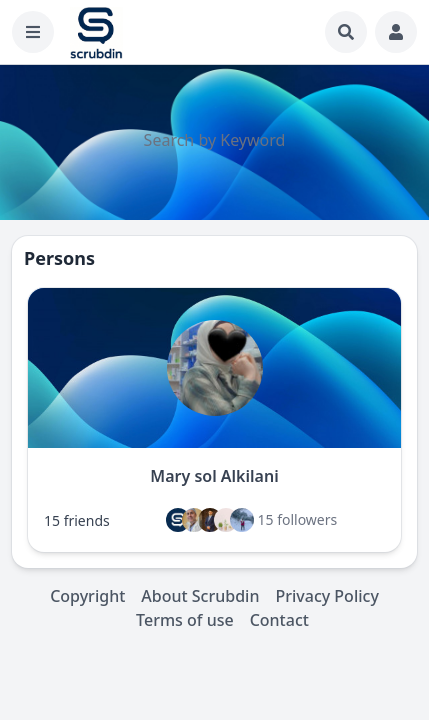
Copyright (87, 596)
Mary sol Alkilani (214, 476)
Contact (279, 620)
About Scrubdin (200, 596)
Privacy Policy (326, 596)
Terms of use (185, 620)
